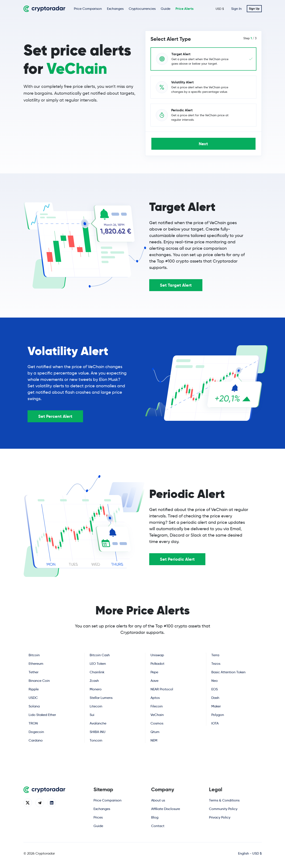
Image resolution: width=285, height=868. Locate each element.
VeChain (157, 715)
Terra (215, 655)
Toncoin (96, 740)
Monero (96, 689)
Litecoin (96, 706)
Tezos (216, 663)
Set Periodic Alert (177, 559)
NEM (154, 740)
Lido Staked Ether (42, 715)
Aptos (155, 698)
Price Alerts (184, 9)
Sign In (236, 9)
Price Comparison (88, 9)
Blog (155, 817)
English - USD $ (250, 853)
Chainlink (97, 672)
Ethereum (36, 664)
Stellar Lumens (101, 698)
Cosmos (157, 723)
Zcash (94, 681)
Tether (34, 672)
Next (203, 144)
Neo (215, 680)
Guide (166, 9)
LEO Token (98, 664)
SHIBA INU (97, 732)
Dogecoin (36, 732)
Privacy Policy (220, 817)
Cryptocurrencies (142, 9)
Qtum (155, 732)
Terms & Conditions (224, 800)
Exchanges (115, 9)
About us (158, 800)
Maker (216, 706)
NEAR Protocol (162, 689)
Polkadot (157, 664)
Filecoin (156, 706)
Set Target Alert (176, 285)
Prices (98, 817)
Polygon (217, 715)
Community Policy (223, 809)
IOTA (215, 723)
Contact (158, 826)
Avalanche (98, 723)
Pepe (154, 672)
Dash (215, 697)
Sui (92, 715)
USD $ (220, 9)
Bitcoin (34, 655)
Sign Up (254, 9)
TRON (33, 723)
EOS (214, 689)
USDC (33, 698)
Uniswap (157, 655)
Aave (154, 681)
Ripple (34, 689)
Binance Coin (39, 681)
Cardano (35, 740)
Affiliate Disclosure (166, 809)
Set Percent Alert (55, 416)
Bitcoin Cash (100, 655)
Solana (34, 706)
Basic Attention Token (228, 672)
